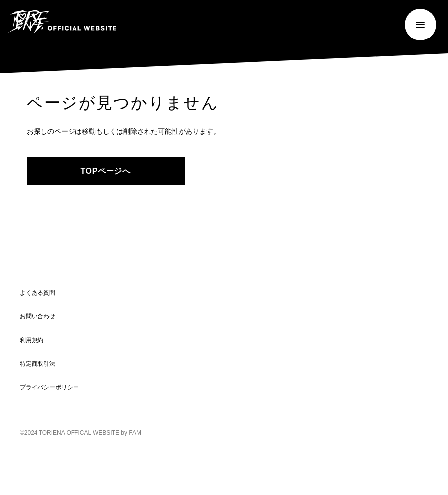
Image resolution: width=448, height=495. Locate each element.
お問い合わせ (37, 316)
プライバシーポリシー (49, 387)
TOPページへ (105, 171)
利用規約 (32, 340)
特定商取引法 (37, 363)
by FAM (131, 433)
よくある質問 (37, 292)
